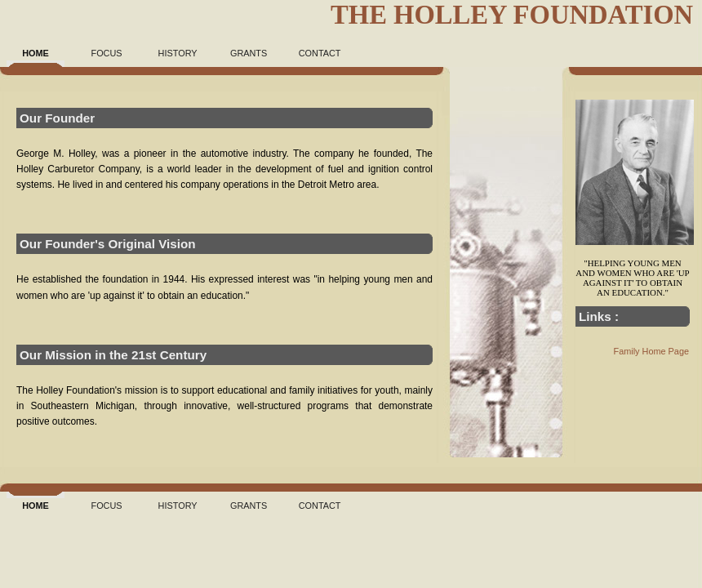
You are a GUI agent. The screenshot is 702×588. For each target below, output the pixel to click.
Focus (107, 53)
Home (36, 53)
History (178, 53)
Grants (249, 53)
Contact (320, 53)
